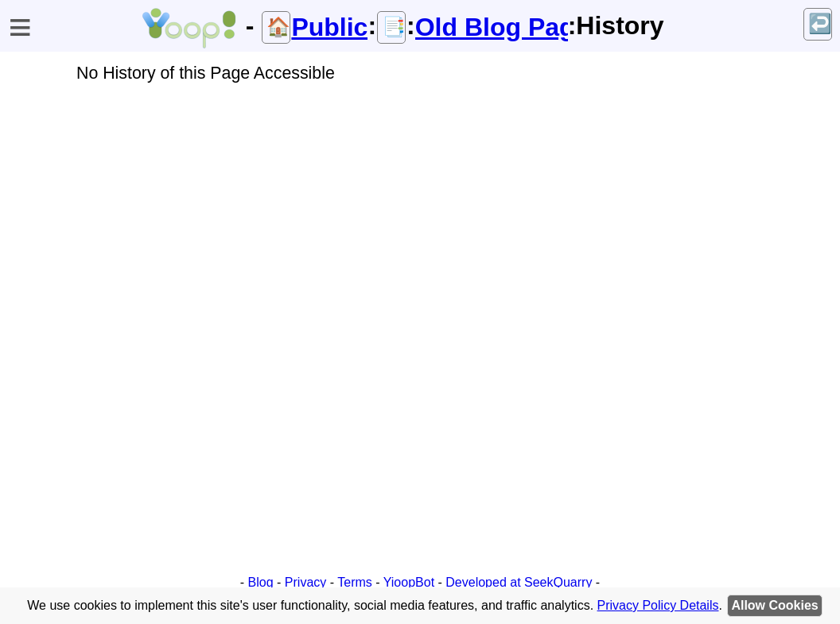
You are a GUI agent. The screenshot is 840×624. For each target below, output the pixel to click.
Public (329, 27)
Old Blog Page (492, 27)
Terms (355, 582)
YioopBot (409, 582)
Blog (261, 582)
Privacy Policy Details (658, 605)
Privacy (305, 582)
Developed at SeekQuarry (519, 582)
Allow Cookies (774, 605)
